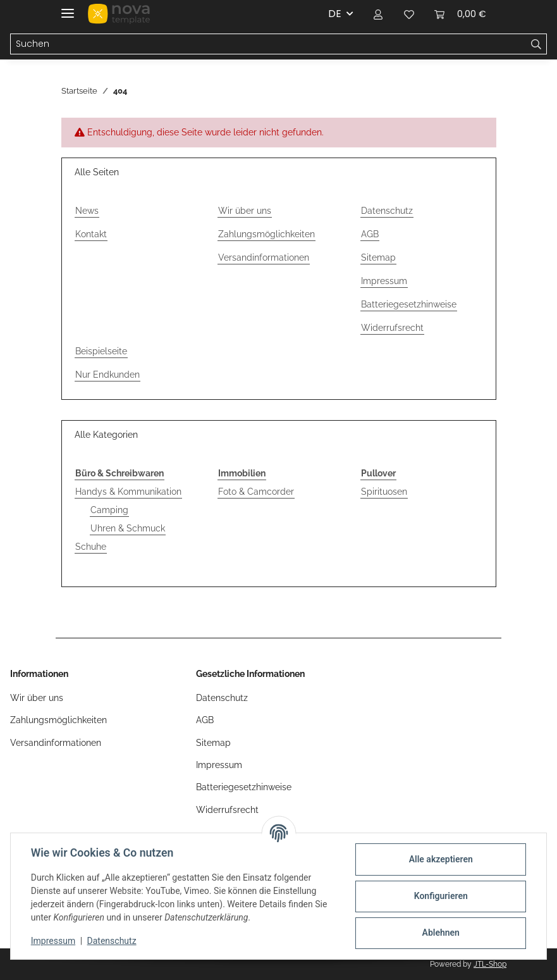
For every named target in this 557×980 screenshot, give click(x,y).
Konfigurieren (440, 896)
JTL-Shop (490, 964)
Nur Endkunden (107, 375)
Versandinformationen (264, 257)
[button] (379, 14)
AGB (370, 234)
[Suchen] (536, 44)
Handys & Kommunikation (128, 492)
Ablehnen (440, 933)
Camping (109, 510)
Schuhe (91, 547)
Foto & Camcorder (256, 492)
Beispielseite (101, 351)
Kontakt (91, 234)
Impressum (53, 941)
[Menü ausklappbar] (68, 8)
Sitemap (378, 257)
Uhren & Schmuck (128, 528)
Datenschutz (112, 941)
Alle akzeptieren (440, 859)
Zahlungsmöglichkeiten (266, 234)
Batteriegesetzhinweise (409, 304)
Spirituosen (384, 492)
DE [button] (335, 14)
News (87, 211)
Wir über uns (245, 211)
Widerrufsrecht (392, 328)
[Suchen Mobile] (268, 44)
